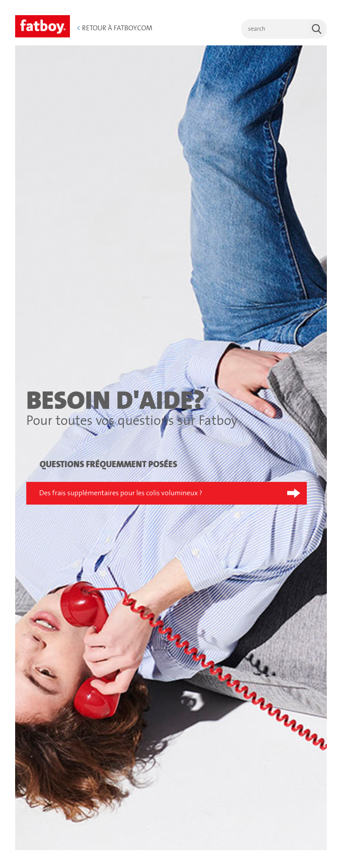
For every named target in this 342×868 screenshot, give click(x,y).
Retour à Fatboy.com (114, 28)
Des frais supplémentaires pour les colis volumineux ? (121, 493)
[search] (284, 29)
